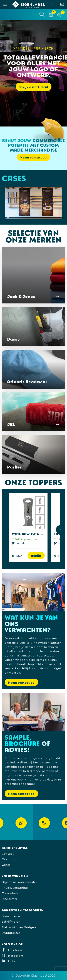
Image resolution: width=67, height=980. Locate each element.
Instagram (13, 955)
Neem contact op (34, 157)
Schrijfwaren (11, 921)
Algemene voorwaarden (20, 882)
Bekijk (36, 555)
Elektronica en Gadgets (19, 927)
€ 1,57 (17, 555)
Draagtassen (11, 932)
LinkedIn (11, 961)
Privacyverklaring (15, 887)
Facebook (12, 950)
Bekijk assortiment (34, 87)
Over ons (8, 859)
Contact (8, 853)
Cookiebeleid (12, 893)
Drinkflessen (11, 916)
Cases (6, 864)
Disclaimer (10, 899)
